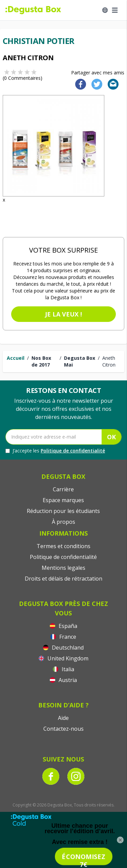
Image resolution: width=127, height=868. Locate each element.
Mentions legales (63, 568)
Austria (63, 680)
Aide (63, 718)
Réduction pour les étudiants (63, 511)
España (63, 626)
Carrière (63, 489)
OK (111, 437)
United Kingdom (63, 658)
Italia (63, 669)
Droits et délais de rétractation (63, 579)
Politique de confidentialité (73, 451)
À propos (63, 522)
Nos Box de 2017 (41, 361)
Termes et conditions (63, 546)
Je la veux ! (63, 314)
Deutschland (63, 648)
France (63, 637)
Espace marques (63, 500)
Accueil (16, 358)
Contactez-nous (63, 729)
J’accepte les (55, 451)
